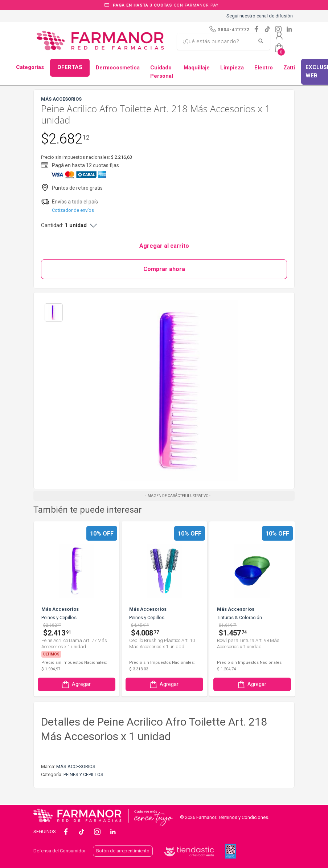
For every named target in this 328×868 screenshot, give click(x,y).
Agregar (76, 684)
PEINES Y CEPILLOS (83, 774)
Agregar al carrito (164, 246)
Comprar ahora (164, 269)
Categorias (30, 67)
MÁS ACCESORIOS (76, 766)
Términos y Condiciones (243, 817)
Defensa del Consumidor (60, 851)
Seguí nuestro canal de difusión (260, 16)
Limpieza (232, 68)
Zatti (289, 68)
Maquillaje (197, 68)
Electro (264, 68)
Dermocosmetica (118, 68)
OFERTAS (70, 67)
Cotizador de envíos (73, 210)
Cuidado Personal (162, 72)
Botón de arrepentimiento (123, 851)
